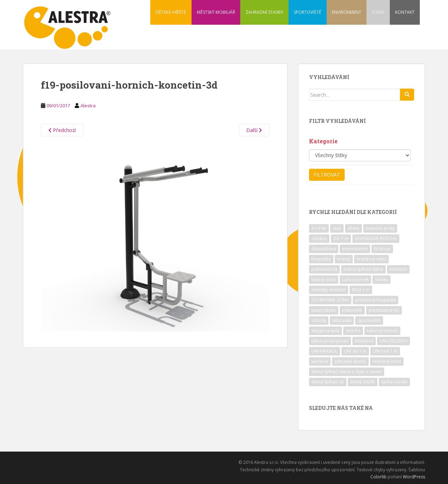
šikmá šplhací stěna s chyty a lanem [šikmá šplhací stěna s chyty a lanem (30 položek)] (347, 372)
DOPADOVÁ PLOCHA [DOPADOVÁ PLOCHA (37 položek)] (376, 238)
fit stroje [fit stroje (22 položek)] (382, 249)
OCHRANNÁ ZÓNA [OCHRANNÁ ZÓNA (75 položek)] (330, 300)
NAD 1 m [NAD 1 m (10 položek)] (361, 290)
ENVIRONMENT (347, 12)
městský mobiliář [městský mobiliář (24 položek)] (329, 290)
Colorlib (379, 477)
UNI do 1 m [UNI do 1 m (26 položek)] (355, 351)
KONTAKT (405, 12)
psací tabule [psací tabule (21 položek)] (324, 310)
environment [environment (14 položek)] (355, 249)
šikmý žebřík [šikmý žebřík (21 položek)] (363, 382)
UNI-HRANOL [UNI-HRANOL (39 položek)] (325, 351)
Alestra (88, 106)
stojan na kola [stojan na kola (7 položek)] (325, 331)
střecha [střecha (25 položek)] (353, 331)
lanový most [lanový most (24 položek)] (324, 279)
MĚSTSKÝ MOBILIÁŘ (216, 12)
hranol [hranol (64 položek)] (344, 259)
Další (254, 130)
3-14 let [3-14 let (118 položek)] (319, 228)
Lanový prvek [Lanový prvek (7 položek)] (355, 279)
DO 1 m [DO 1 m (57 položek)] (341, 238)
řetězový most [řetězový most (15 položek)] (387, 361)
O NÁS (378, 12)
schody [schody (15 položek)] (319, 320)
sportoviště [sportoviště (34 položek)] (369, 320)
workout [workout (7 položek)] (320, 361)
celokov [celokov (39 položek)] (319, 238)
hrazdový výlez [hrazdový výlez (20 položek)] (371, 259)
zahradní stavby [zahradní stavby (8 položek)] (350, 361)
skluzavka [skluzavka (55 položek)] (342, 320)
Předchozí (62, 130)
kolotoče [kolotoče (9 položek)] (398, 269)
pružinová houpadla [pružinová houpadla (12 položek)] (376, 300)
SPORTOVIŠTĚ (308, 12)
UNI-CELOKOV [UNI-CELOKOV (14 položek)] (393, 341)
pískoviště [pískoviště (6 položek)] (352, 310)
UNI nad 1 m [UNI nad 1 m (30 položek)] (385, 351)
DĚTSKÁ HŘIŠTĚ (171, 12)
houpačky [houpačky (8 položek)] (321, 259)
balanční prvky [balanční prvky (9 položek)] (380, 228)
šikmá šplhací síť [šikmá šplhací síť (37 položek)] (328, 382)
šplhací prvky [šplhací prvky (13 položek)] (394, 382)
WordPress (414, 477)
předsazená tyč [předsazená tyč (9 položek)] (384, 310)
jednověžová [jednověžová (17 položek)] (324, 269)
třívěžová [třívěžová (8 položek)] (364, 341)
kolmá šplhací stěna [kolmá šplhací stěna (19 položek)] (363, 269)
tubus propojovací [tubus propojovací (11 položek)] (330, 341)
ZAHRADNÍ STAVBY (264, 12)
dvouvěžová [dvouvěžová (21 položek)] (324, 249)
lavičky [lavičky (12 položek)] (382, 279)
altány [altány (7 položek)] (353, 228)
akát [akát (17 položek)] (337, 228)
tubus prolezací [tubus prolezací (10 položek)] (382, 331)
